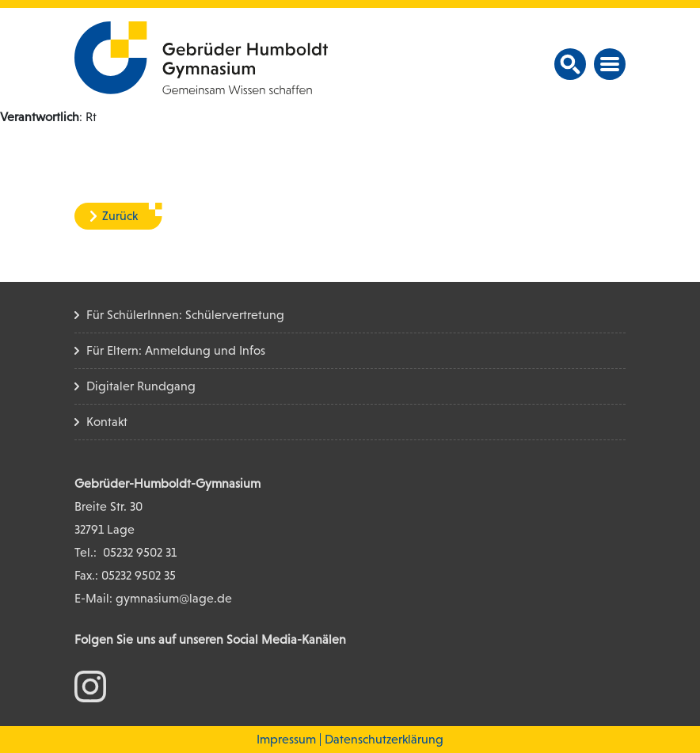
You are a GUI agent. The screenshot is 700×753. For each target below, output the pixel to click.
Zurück (120, 216)
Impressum (286, 739)
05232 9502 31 (140, 552)
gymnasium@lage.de (174, 598)
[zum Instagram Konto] (90, 685)
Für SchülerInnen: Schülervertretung (185, 315)
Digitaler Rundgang (141, 386)
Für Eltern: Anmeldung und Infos (176, 350)
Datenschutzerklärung (384, 739)
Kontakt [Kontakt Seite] (107, 422)
